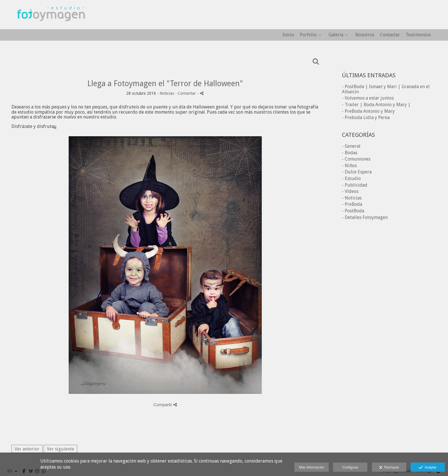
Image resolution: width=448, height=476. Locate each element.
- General (351, 146)
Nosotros (365, 35)
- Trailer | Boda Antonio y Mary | (376, 105)
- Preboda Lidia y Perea (366, 117)
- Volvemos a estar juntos (368, 98)
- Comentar (186, 93)
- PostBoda (353, 211)
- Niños (349, 166)
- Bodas (350, 153)
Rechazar (389, 468)
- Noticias (352, 198)
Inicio (288, 35)
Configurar (350, 467)
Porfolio (308, 35)
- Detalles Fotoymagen (365, 217)
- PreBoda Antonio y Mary (368, 111)
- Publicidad (355, 185)
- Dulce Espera (357, 172)
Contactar (390, 35)
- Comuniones (356, 159)
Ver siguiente (61, 449)
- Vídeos (350, 191)
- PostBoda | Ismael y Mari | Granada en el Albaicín (386, 89)
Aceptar (428, 468)
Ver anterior (27, 449)
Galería (336, 35)
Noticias (167, 93)
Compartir (165, 405)
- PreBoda (352, 204)
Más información (312, 467)
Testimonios (418, 35)
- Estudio (351, 178)
